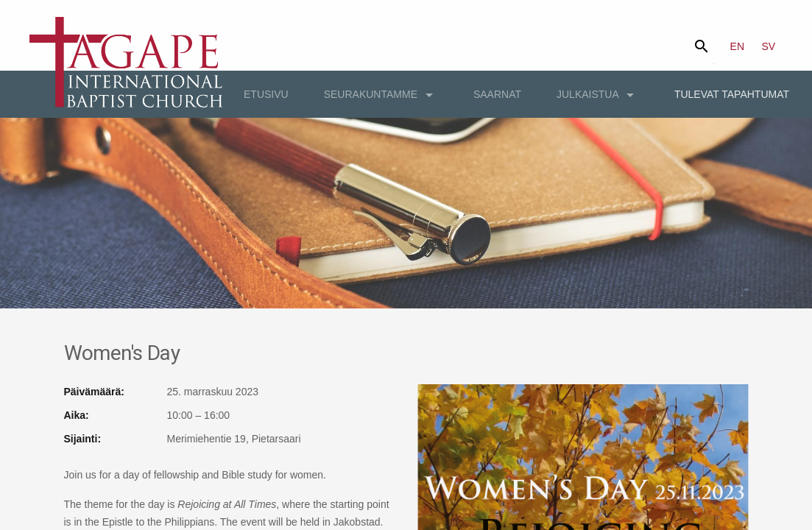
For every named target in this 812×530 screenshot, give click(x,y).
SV (769, 46)
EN (737, 46)
